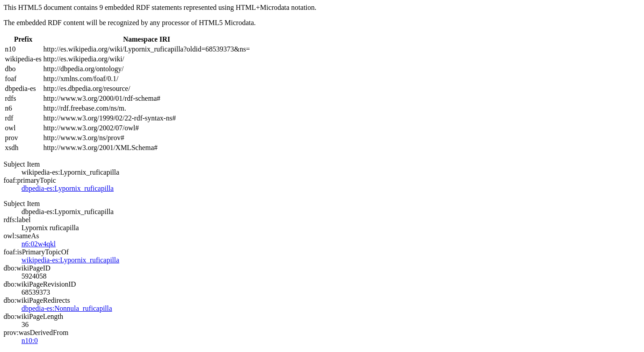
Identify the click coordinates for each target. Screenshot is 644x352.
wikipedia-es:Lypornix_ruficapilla (70, 260)
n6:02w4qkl (38, 244)
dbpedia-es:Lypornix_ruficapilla (68, 188)
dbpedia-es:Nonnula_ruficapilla (67, 308)
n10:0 (30, 341)
